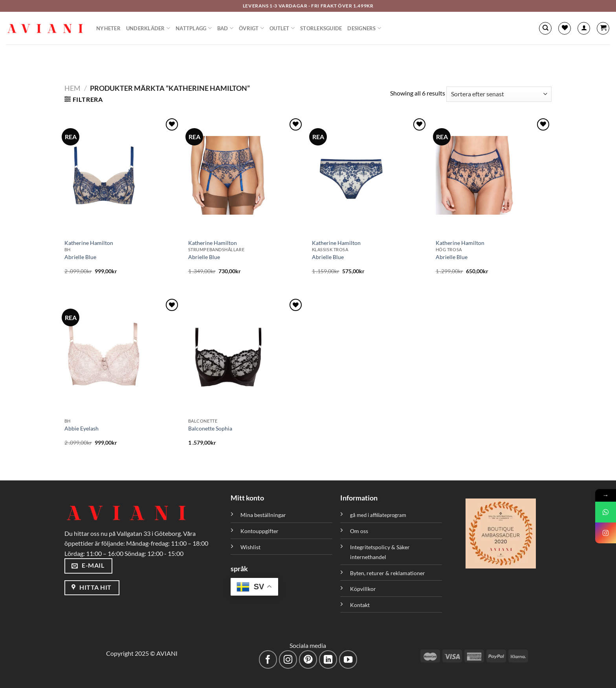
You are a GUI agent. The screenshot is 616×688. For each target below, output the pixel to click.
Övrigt (251, 28)
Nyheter (108, 28)
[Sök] (545, 28)
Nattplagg (194, 28)
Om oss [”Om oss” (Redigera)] (359, 531)
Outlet (282, 28)
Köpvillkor (363, 589)
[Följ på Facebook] (268, 659)
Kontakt (360, 605)
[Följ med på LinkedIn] (328, 659)
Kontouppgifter (259, 531)
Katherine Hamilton (89, 243)
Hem (72, 88)
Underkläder (148, 28)
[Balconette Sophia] (246, 356)
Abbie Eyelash (82, 428)
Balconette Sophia (210, 428)
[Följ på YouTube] (348, 659)
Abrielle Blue (80, 257)
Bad (225, 28)
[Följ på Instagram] (288, 659)
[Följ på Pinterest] (308, 659)
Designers (364, 28)
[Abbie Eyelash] (122, 356)
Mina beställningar (264, 515)
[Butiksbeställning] (499, 94)
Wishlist (250, 547)
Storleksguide (321, 28)
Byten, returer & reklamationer (388, 573)
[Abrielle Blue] (122, 175)
